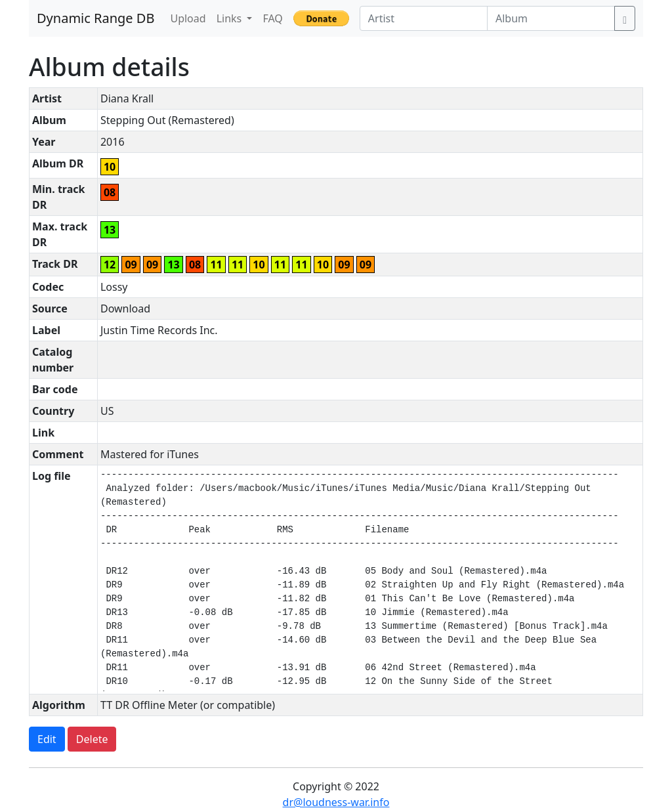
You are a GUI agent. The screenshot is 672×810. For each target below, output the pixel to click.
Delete (92, 739)
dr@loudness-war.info (336, 802)
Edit (47, 739)
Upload (188, 18)
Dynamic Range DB (95, 18)
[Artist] (424, 18)
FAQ (272, 18)
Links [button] (231, 18)
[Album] (551, 18)
